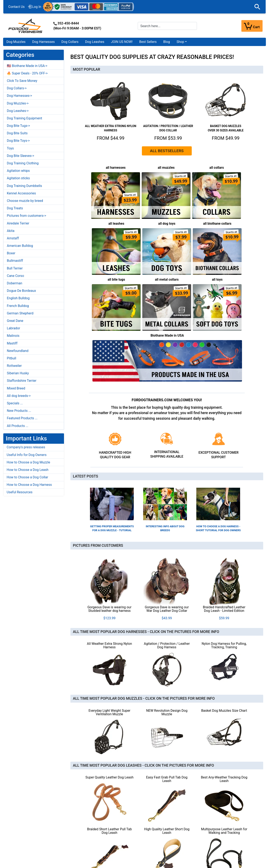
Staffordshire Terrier (22, 381)
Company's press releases (26, 447)
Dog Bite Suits (17, 133)
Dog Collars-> (17, 88)
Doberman (15, 283)
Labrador (14, 328)
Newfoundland (18, 351)
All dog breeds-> (19, 396)
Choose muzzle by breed (25, 201)
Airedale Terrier (18, 223)
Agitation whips (18, 171)
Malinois (13, 336)
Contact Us (17, 7)
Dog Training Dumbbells (24, 186)
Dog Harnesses (44, 42)
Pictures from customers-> (26, 216)
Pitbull (12, 358)
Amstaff (13, 238)
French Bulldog (18, 306)
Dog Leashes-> (18, 111)
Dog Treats (15, 208)
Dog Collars (70, 42)
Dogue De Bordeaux (21, 291)
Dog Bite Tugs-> (18, 126)
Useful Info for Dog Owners (27, 455)
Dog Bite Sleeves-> (21, 156)
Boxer (11, 253)
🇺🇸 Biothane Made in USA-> (27, 66)
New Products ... (19, 411)
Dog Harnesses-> (19, 96)
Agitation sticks (18, 178)
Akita (11, 231)
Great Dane (15, 321)
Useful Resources (20, 492)
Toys (10, 148)
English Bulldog (18, 298)
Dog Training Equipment (25, 118)
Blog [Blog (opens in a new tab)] (167, 42)
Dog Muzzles (16, 42)
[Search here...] (167, 26)
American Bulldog (20, 246)
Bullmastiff (15, 261)
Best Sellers (148, 42)
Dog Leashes (95, 42)
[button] (257, 7)
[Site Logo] (26, 26)
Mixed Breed (16, 388)
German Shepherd (20, 313)
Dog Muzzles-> (18, 103)
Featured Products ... (22, 418)
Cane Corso (15, 276)
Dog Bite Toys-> (18, 141)
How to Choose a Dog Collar (27, 477)
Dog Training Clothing (23, 163)
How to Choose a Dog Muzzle (28, 462)
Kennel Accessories (21, 193)
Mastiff (12, 343)
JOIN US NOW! (122, 42)
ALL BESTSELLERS (167, 151)
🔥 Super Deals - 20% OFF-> (27, 73)
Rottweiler (14, 366)
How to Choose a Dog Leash (28, 470)
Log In (35, 7)
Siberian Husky (18, 373)
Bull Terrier (15, 268)
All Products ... (18, 426)
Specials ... (15, 403)
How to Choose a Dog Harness (29, 485)
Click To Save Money (22, 81)
